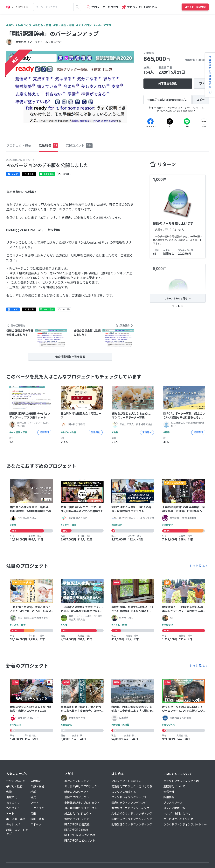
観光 (33, 797)
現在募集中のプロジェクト (81, 808)
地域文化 (12, 797)
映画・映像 (37, 819)
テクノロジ (37, 808)
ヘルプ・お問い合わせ (177, 814)
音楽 (33, 814)
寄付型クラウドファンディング (130, 808)
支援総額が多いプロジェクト (82, 803)
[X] (170, 121)
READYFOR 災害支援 (77, 824)
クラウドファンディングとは (181, 781)
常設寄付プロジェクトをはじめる (132, 786)
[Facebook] (150, 121)
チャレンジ (13, 824)
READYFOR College (76, 830)
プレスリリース (173, 803)
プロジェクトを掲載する (126, 781)
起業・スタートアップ (17, 832)
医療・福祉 (37, 786)
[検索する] (77, 7)
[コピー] (201, 100)
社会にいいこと (16, 781)
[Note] (204, 121)
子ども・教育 (14, 786)
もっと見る (197, 566)
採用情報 (169, 797)
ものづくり (13, 808)
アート (10, 814)
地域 (33, 792)
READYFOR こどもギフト (80, 841)
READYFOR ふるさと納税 (80, 835)
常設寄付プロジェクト (78, 819)
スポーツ (36, 824)
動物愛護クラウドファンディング (132, 824)
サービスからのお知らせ (178, 819)
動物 (9, 792)
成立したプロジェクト (78, 814)
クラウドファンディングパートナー (185, 824)
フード (35, 803)
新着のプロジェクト (77, 792)
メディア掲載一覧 (174, 808)
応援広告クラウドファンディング (132, 819)
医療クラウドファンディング (129, 803)
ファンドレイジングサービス (129, 797)
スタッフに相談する (124, 792)
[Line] (187, 121)
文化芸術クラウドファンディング (132, 814)
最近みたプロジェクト (78, 781)
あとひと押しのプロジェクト (82, 786)
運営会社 (169, 792)
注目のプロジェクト (77, 797)
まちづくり (13, 803)
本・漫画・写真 (16, 819)
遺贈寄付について (174, 786)
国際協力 (36, 781)
